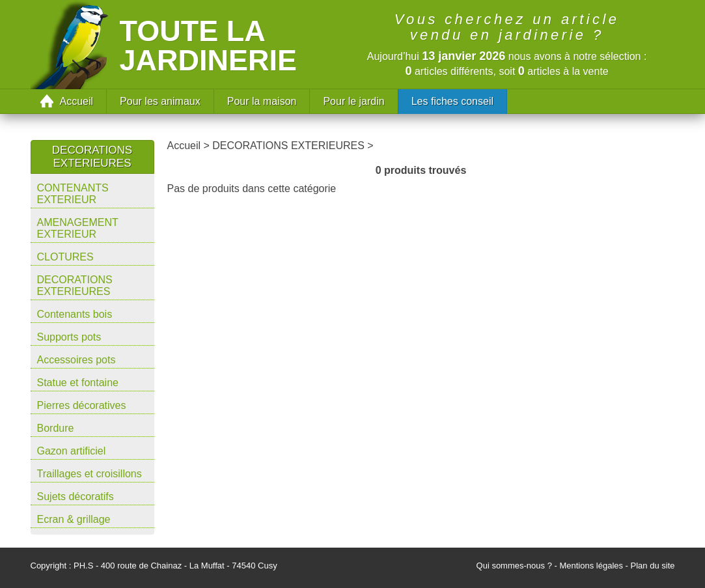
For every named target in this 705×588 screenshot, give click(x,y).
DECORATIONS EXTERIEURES (75, 286)
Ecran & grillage (74, 519)
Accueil (77, 101)
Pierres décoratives (82, 405)
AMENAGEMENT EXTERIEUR (78, 228)
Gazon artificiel (72, 451)
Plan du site (653, 566)
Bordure (56, 428)
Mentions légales (591, 566)
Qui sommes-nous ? (514, 566)
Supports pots (69, 337)
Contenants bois (75, 314)
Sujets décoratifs (76, 497)
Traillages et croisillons (90, 474)
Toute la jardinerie (209, 46)
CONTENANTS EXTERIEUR (73, 194)
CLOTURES (65, 257)
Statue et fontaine (78, 383)
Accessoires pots (76, 360)
